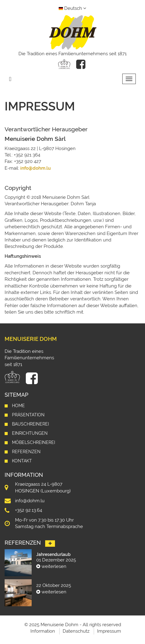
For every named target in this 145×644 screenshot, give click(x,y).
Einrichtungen (30, 433)
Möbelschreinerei (33, 442)
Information (43, 631)
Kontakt (22, 461)
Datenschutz (76, 631)
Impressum (109, 631)
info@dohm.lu (35, 168)
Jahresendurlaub (53, 554)
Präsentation (28, 415)
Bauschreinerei (30, 424)
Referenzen (26, 452)
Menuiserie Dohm (31, 339)
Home (18, 406)
